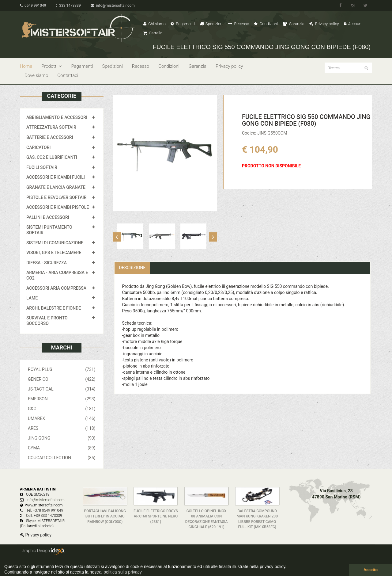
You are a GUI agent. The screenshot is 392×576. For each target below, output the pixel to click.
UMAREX (62, 418)
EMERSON (62, 399)
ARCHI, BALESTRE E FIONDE (54, 308)
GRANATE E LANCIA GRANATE (56, 187)
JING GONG (62, 438)
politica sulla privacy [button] (123, 572)
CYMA (62, 448)
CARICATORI (39, 147)
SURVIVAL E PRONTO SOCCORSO (47, 321)
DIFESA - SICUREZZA (47, 263)
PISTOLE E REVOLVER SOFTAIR (56, 197)
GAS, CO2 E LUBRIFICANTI (52, 157)
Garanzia (293, 24)
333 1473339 (68, 6)
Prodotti (52, 66)
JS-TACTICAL (62, 389)
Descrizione (132, 268)
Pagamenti (183, 24)
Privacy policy (324, 24)
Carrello (153, 33)
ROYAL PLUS (62, 369)
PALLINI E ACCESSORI (48, 217)
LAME (32, 298)
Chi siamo (155, 24)
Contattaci (68, 75)
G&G (62, 409)
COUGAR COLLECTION (62, 458)
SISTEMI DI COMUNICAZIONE (55, 243)
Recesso (239, 24)
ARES (62, 428)
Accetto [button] (371, 570)
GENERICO (62, 379)
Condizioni (266, 24)
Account (353, 24)
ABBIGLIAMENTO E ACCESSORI (57, 117)
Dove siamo (36, 75)
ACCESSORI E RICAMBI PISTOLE (58, 207)
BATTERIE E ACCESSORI (50, 137)
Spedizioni (212, 24)
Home (26, 66)
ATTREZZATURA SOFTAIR (51, 127)
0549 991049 (33, 6)
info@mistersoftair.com (113, 6)
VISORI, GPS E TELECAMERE (54, 253)
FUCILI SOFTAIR (42, 167)
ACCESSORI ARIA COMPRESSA (56, 288)
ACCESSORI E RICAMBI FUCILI (56, 177)
